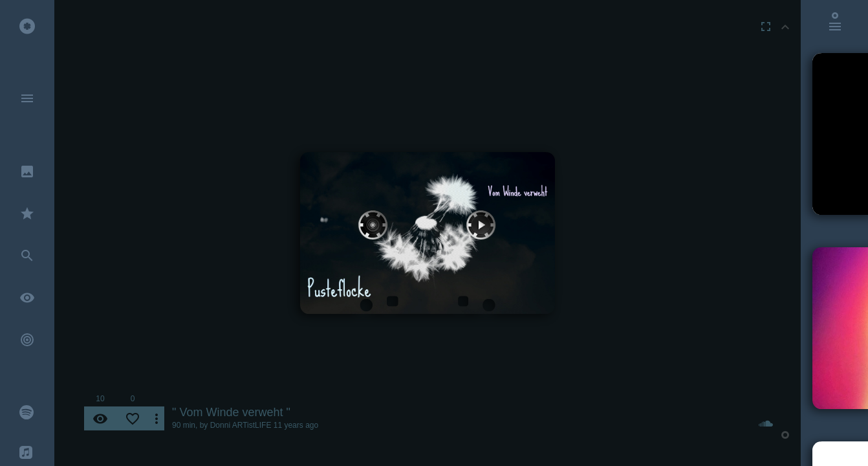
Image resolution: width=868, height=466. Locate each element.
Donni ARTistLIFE (241, 425)
